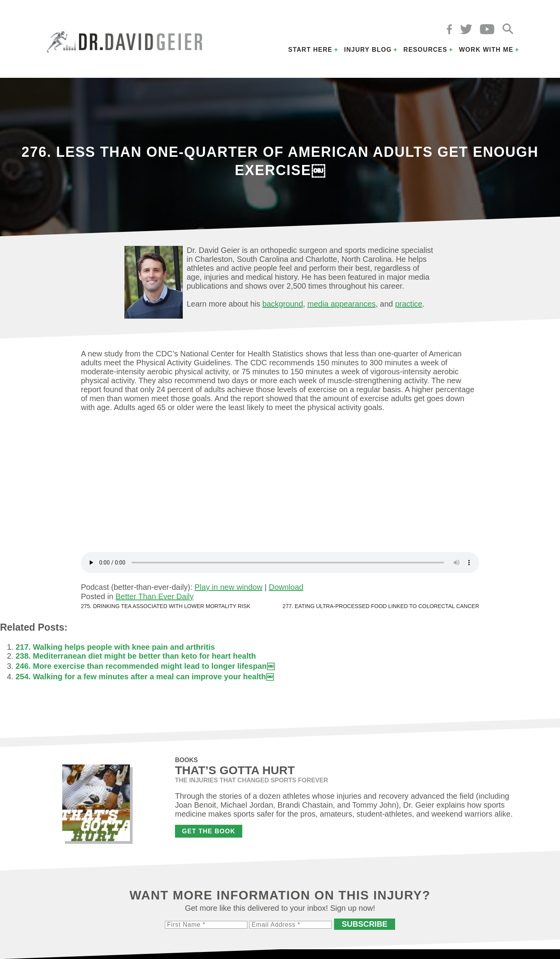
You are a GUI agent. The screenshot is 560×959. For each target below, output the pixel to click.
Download (286, 587)
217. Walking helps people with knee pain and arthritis (115, 647)
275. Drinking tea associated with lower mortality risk (166, 606)
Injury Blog (368, 50)
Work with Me (486, 50)
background (283, 304)
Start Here (310, 50)
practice (409, 304)
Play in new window (228, 587)
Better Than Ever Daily (155, 596)
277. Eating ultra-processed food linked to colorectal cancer (381, 606)
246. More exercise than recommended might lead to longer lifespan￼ (145, 666)
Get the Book (209, 831)
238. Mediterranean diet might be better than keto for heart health (136, 656)
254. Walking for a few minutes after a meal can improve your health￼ (145, 677)
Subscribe (365, 924)
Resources (425, 50)
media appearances (341, 304)
